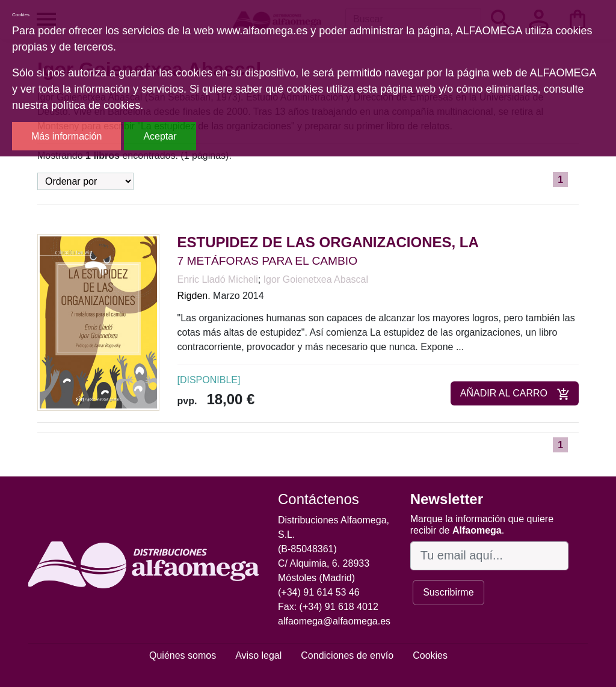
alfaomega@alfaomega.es (334, 621)
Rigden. (194, 296)
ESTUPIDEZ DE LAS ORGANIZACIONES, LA (328, 242)
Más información (66, 136)
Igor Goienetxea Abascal (316, 279)
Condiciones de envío (347, 655)
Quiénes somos (183, 655)
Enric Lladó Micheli (218, 279)
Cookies (430, 655)
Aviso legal (258, 655)
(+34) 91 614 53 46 (319, 592)
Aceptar (160, 136)
